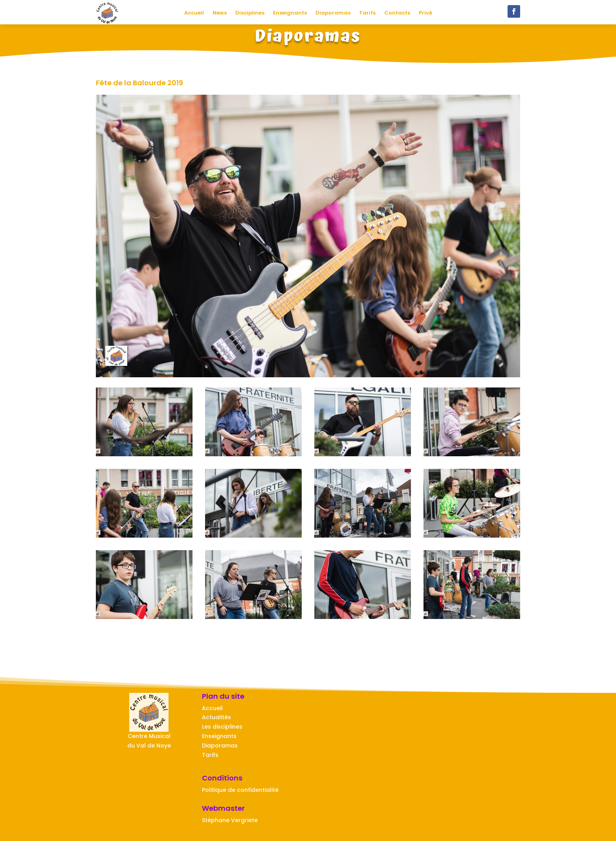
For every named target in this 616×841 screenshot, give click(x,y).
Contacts (397, 13)
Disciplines (250, 13)
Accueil (194, 13)
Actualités (216, 717)
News (220, 13)
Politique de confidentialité (240, 790)
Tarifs (367, 13)
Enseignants (290, 13)
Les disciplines (222, 727)
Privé (425, 13)
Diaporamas (333, 13)
